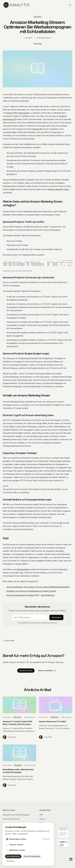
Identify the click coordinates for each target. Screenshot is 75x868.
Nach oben (9, 641)
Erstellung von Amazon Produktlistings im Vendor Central (31, 591)
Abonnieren (56, 617)
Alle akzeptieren (13, 856)
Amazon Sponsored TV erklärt (53, 721)
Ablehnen (11, 861)
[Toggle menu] (70, 5)
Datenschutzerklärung (11, 819)
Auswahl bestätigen (32, 856)
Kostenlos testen (26, 670)
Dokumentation (23, 569)
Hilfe (41, 815)
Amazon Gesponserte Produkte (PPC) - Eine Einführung (30, 595)
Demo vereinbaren (47, 670)
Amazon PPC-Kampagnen (18, 113)
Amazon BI (37, 129)
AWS (12, 189)
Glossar (42, 819)
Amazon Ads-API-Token (58, 189)
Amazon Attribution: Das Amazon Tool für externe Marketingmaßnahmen (38, 587)
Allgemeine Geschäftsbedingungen (16, 815)
